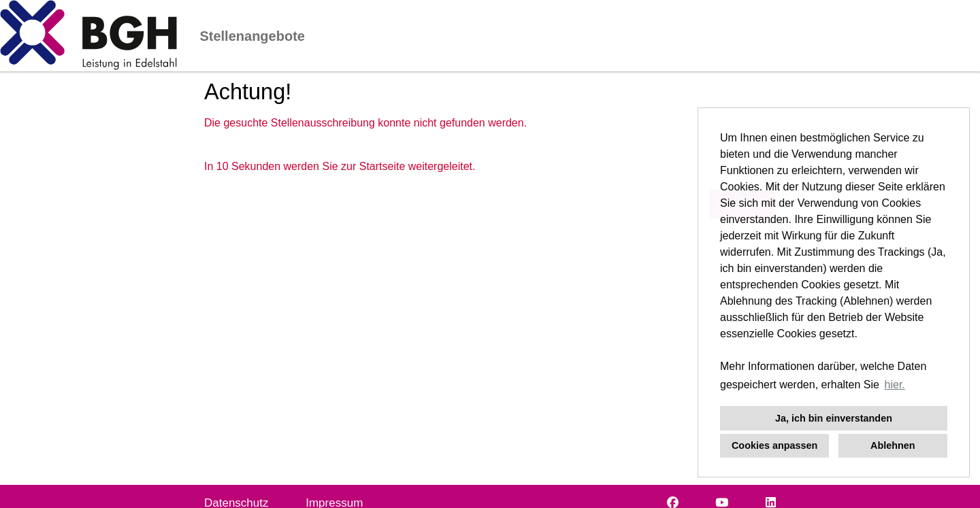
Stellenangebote (252, 36)
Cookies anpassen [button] (774, 445)
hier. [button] (895, 385)
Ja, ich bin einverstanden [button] (834, 418)
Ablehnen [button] (893, 445)
